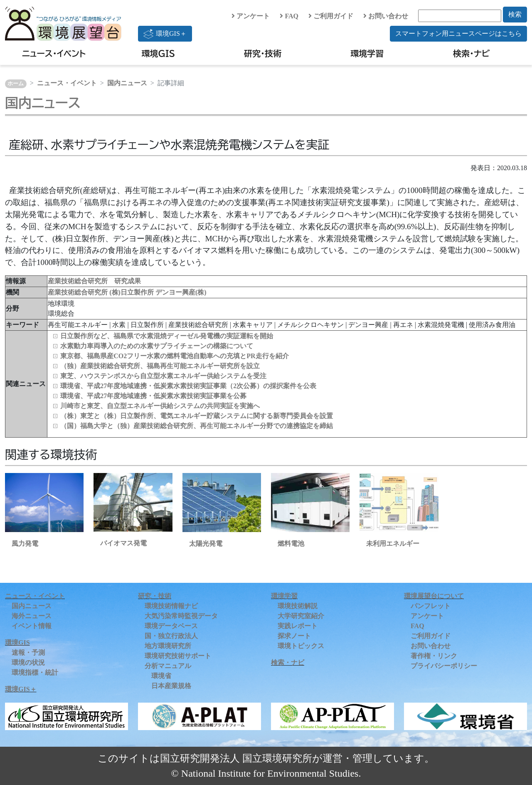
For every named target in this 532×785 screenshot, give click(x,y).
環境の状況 (28, 662)
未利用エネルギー (393, 544)
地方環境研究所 (168, 646)
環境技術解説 (298, 606)
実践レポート (298, 626)
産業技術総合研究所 (79, 292)
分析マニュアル (168, 666)
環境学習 (367, 53)
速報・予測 (28, 653)
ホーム (16, 84)
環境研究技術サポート (178, 656)
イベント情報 (32, 626)
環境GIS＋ (165, 34)
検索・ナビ (472, 53)
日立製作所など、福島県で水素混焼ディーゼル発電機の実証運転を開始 (167, 336)
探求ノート (294, 636)
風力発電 (25, 544)
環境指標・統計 (35, 672)
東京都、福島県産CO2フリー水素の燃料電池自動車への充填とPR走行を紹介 (174, 356)
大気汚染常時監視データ (181, 616)
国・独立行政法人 (171, 636)
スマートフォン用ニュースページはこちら (458, 33)
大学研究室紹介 (301, 616)
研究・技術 (263, 53)
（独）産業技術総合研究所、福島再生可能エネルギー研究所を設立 (160, 366)
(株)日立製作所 (132, 292)
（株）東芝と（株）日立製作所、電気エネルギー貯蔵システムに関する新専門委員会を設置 (197, 416)
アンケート (251, 16)
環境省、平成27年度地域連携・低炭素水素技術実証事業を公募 (153, 396)
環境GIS (159, 53)
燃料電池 (291, 544)
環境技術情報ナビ (171, 606)
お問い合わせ (386, 16)
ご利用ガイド (331, 16)
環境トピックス (301, 646)
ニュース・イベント (54, 53)
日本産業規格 (171, 686)
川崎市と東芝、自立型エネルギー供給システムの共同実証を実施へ (160, 406)
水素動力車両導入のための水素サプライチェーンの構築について (157, 346)
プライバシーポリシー (444, 666)
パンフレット (431, 606)
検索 (515, 14)
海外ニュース (32, 616)
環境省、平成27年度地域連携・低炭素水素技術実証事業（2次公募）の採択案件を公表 (188, 386)
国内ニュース (127, 83)
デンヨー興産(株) (181, 292)
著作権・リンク (434, 656)
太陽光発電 (206, 544)
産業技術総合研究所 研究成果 (94, 281)
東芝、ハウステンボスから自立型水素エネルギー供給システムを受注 (163, 376)
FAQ (289, 16)
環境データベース (171, 626)
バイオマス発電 (123, 543)
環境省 (161, 676)
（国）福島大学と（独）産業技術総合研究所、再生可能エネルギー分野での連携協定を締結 (197, 426)
